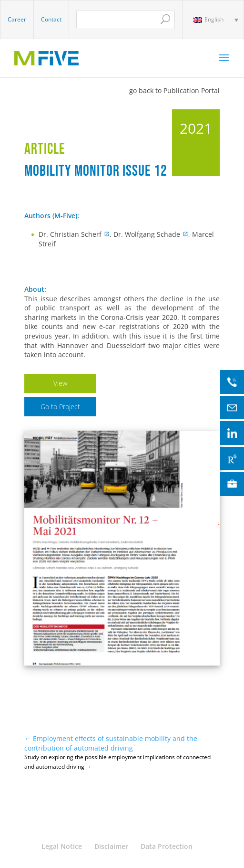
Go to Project (60, 407)
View (60, 383)
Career (17, 19)
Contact (51, 19)
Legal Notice (62, 846)
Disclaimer (111, 846)
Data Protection (167, 846)
